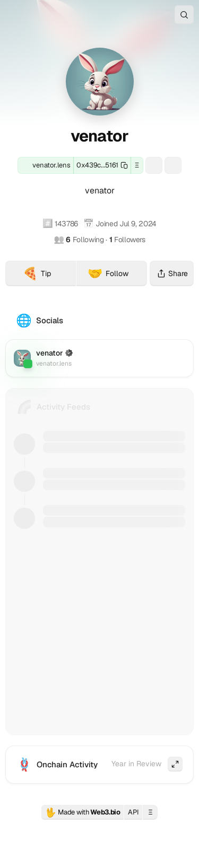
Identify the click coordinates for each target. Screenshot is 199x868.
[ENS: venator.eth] (154, 165)
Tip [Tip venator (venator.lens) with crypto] (49, 275)
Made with (83, 812)
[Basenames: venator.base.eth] (173, 165)
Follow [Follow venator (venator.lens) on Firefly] (108, 273)
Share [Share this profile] (172, 273)
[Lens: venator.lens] (46, 165)
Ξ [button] (137, 165)
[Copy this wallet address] (102, 165)
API (133, 812)
